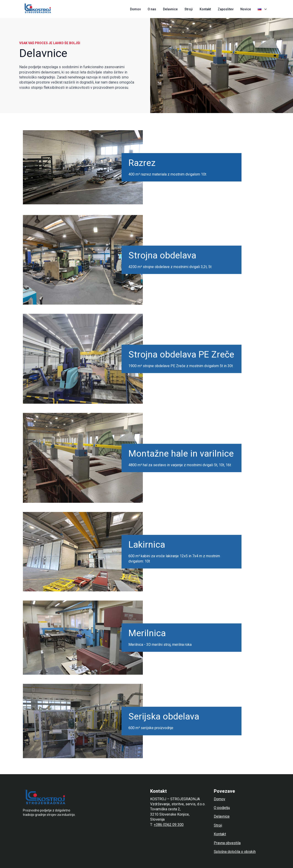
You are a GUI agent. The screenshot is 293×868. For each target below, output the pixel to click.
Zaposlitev (226, 9)
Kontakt (205, 9)
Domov (135, 9)
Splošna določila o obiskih (235, 852)
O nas (152, 9)
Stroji (189, 9)
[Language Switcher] (266, 9)
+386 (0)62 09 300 (169, 825)
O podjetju (222, 808)
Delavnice (170, 9)
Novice (246, 9)
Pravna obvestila (227, 843)
